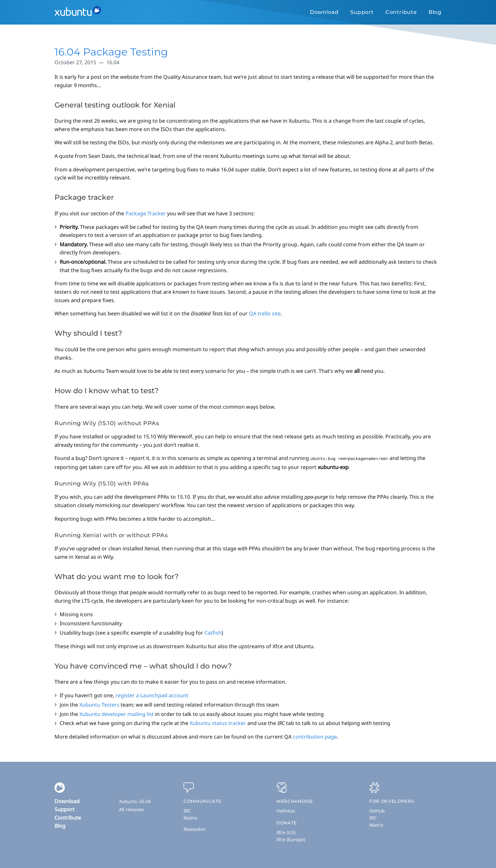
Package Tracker (146, 213)
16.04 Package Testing (111, 52)
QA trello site (265, 313)
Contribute (401, 12)
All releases (131, 809)
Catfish (213, 632)
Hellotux (286, 810)
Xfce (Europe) (291, 839)
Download (324, 12)
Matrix (191, 817)
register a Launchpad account (152, 695)
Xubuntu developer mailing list (117, 714)
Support (362, 12)
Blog (435, 12)
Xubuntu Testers (99, 704)
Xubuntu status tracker (218, 723)
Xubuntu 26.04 (135, 801)
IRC (187, 810)
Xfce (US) (286, 832)
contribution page (315, 736)
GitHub (377, 810)
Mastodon (195, 829)
